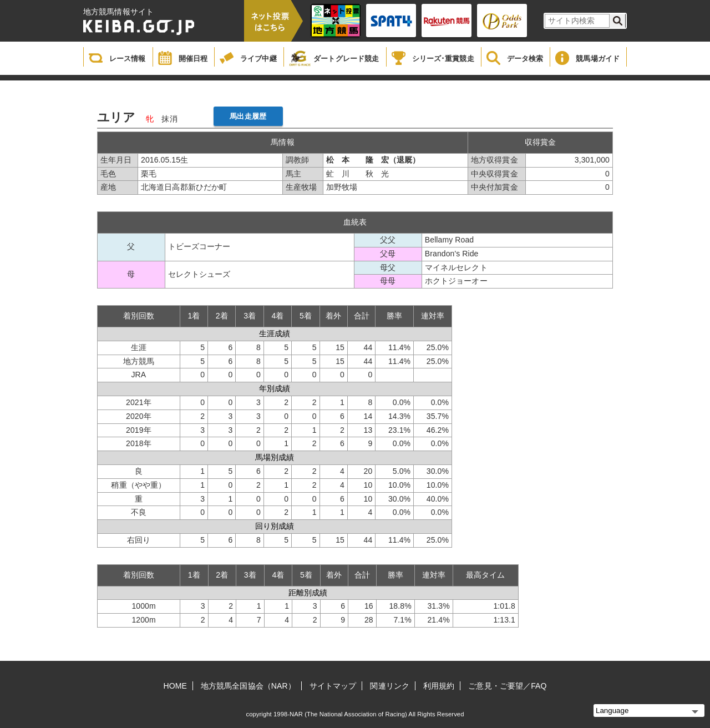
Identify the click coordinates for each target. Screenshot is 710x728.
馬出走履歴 (248, 116)
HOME (175, 686)
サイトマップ (333, 686)
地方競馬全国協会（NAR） (248, 686)
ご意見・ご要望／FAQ (507, 686)
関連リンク (390, 686)
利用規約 (439, 686)
